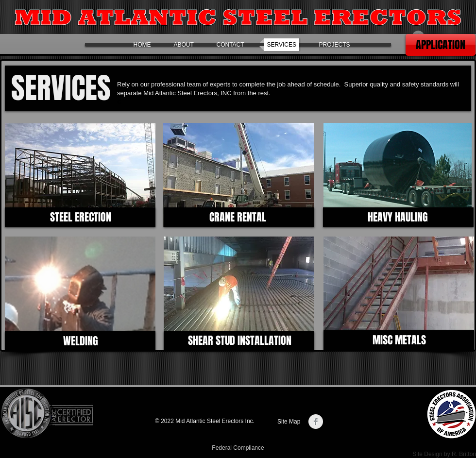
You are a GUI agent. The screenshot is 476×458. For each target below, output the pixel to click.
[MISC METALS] (399, 340)
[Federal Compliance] (238, 448)
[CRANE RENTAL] (238, 217)
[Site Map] (290, 422)
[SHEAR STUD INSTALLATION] (240, 341)
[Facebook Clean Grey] (316, 422)
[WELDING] (80, 341)
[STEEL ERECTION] (80, 217)
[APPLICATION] (441, 45)
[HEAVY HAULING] (398, 217)
